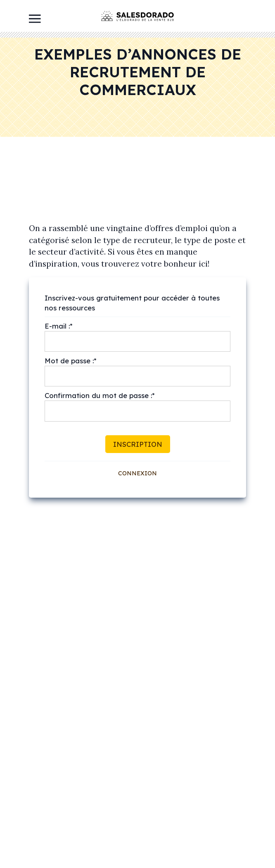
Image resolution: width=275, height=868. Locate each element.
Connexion (137, 473)
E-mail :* (59, 326)
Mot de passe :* (71, 361)
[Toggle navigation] (35, 18)
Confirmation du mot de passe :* (100, 395)
